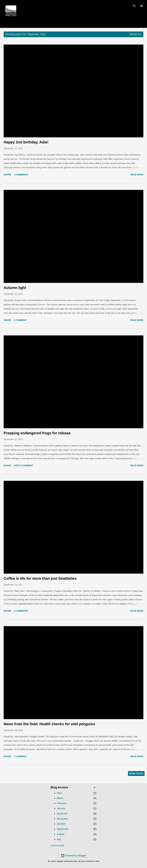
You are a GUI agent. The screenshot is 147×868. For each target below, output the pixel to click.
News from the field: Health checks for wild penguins (49, 724)
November (62, 819)
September (63, 829)
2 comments (21, 175)
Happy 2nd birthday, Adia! (26, 142)
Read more (137, 175)
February (62, 803)
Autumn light (15, 288)
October (61, 824)
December (62, 814)
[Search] (134, 5)
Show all (136, 34)
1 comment (20, 320)
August (61, 834)
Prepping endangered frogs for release (37, 433)
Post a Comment (23, 465)
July (59, 839)
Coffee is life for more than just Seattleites (40, 578)
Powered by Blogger (73, 856)
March (60, 798)
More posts (136, 774)
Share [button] (7, 175)
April (59, 793)
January (61, 808)
